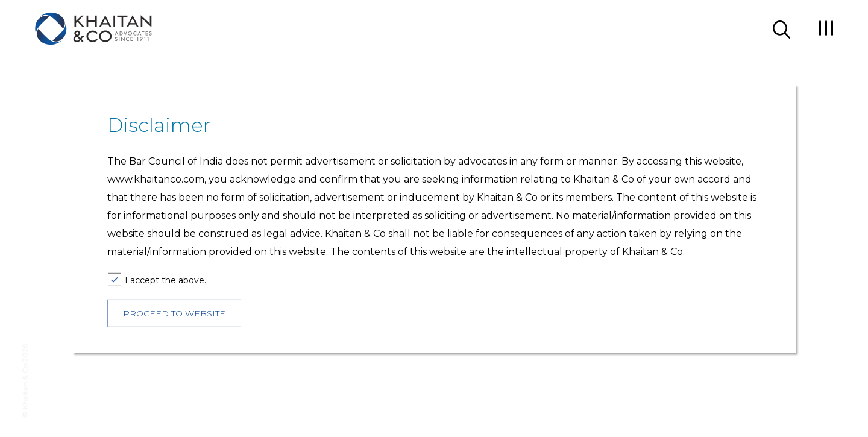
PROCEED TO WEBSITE (174, 313)
